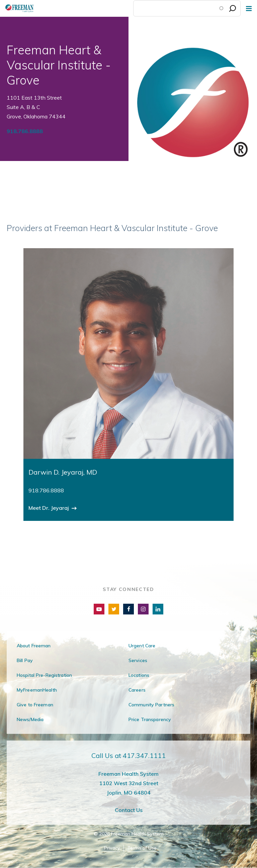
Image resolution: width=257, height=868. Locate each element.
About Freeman (34, 646)
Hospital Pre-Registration (44, 675)
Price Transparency (150, 719)
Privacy (112, 848)
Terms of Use (142, 848)
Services (138, 660)
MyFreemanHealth (37, 690)
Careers (137, 690)
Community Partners (151, 705)
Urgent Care (142, 646)
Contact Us (129, 810)
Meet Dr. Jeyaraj (49, 508)
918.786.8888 (25, 131)
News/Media (30, 719)
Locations (139, 675)
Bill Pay (25, 660)
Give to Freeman (35, 705)
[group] (128, 385)
